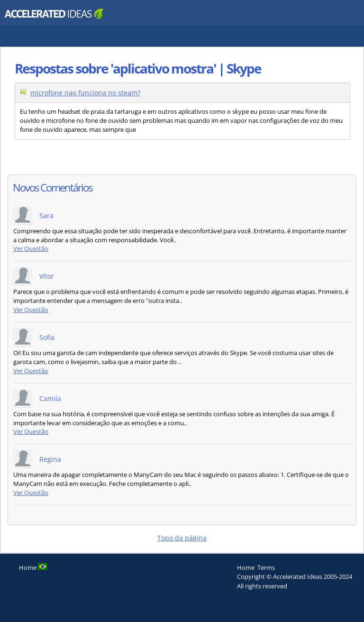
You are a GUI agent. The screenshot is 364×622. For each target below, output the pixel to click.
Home (246, 567)
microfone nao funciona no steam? (85, 93)
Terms (266, 567)
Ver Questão (31, 249)
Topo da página (182, 538)
